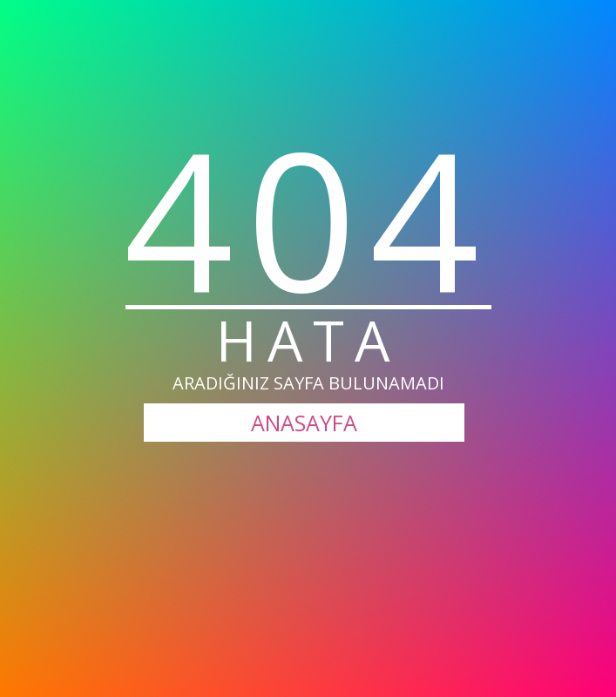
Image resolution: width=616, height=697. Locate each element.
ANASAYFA (304, 423)
